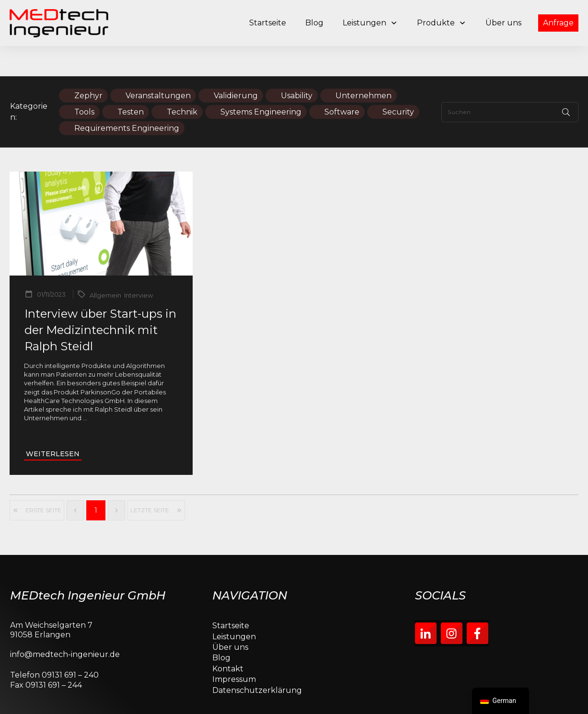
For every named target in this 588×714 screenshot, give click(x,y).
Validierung (236, 65)
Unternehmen (363, 65)
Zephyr (88, 65)
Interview (138, 265)
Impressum (234, 649)
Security (398, 82)
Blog (221, 628)
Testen (131, 82)
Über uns (230, 617)
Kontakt (228, 639)
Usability (297, 65)
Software (342, 82)
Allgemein (105, 265)
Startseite (231, 595)
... (85, 388)
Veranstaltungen (158, 65)
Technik (182, 82)
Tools (84, 82)
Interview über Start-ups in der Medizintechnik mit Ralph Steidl (100, 300)
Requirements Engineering (127, 98)
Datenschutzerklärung (257, 660)
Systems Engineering (261, 82)
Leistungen (234, 606)
